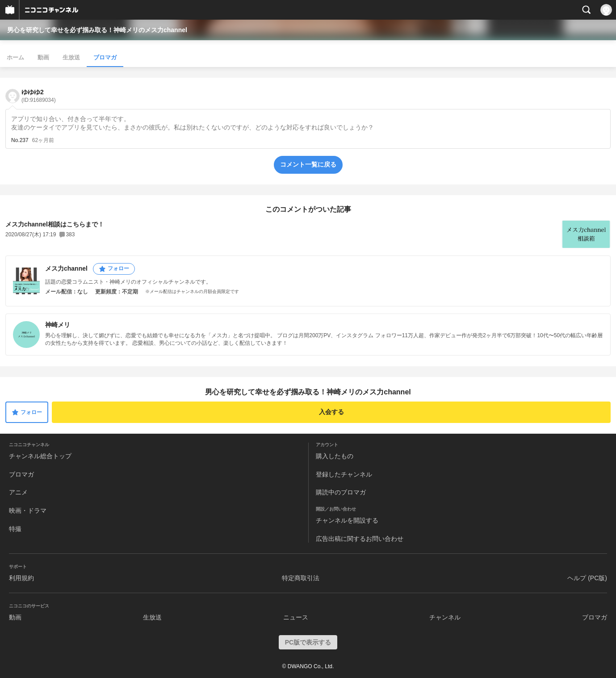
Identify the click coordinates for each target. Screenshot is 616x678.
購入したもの (335, 456)
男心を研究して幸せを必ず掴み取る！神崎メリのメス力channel (97, 30)
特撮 (15, 529)
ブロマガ (105, 57)
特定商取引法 (301, 578)
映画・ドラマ (28, 511)
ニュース (296, 617)
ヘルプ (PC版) (587, 578)
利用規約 (21, 578)
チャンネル (445, 617)
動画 (43, 57)
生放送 (71, 57)
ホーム (15, 57)
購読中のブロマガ (341, 492)
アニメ (18, 492)
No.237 (20, 140)
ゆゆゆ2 (39, 96)
